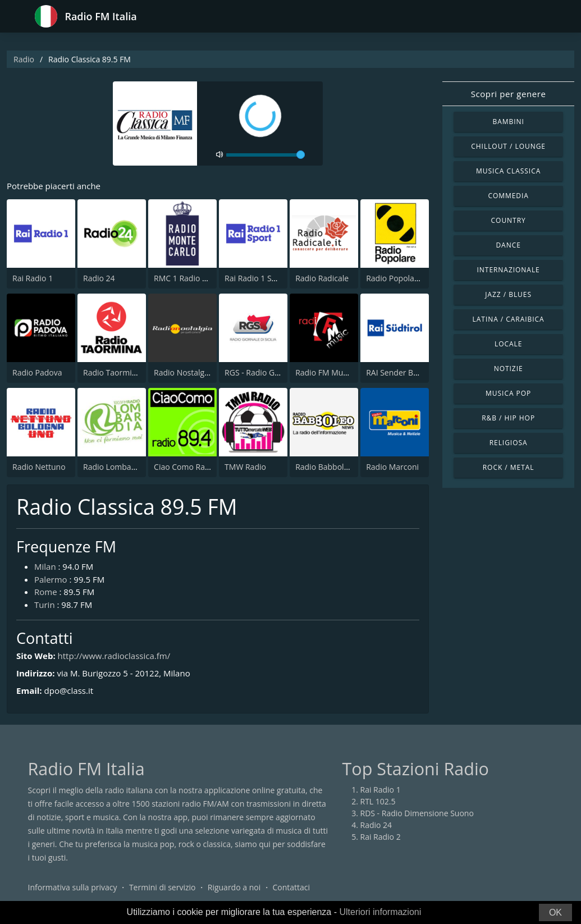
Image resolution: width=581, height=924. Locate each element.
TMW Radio (245, 467)
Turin (45, 605)
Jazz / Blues (508, 294)
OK (555, 912)
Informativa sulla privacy (73, 887)
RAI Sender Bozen (398, 372)
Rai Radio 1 (33, 278)
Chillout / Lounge (508, 146)
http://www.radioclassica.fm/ (114, 656)
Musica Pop (508, 393)
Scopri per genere (509, 94)
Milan (45, 566)
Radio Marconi (392, 467)
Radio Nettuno (39, 467)
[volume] (266, 155)
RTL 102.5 (378, 801)
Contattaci (291, 887)
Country (509, 220)
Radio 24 (99, 278)
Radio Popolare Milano (407, 278)
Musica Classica (508, 171)
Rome (46, 592)
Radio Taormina (112, 372)
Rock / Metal (509, 467)
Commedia (508, 196)
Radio (24, 59)
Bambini (508, 122)
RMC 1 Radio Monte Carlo (200, 278)
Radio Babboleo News (335, 467)
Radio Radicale (322, 278)
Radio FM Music (324, 372)
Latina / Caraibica (509, 319)
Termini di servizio (163, 887)
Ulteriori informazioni (380, 912)
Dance (508, 245)
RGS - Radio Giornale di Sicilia (278, 372)
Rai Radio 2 (381, 837)
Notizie (509, 369)
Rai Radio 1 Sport (256, 278)
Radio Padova (37, 372)
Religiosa (509, 443)
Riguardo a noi (234, 887)
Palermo (51, 579)
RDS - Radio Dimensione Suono (417, 813)
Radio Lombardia (114, 467)
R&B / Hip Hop (508, 418)
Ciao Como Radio (185, 467)
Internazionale (509, 270)
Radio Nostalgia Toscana (198, 372)
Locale (508, 344)
